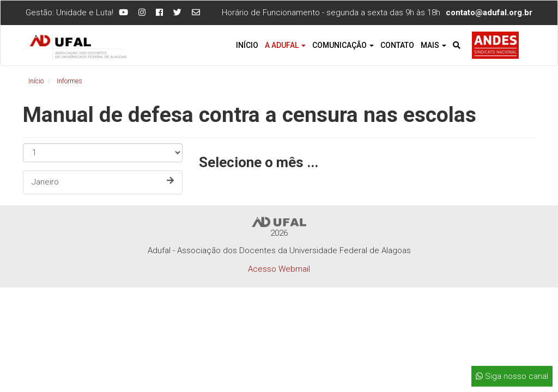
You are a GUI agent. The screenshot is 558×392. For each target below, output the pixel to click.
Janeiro (103, 182)
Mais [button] (433, 45)
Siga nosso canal (512, 376)
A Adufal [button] (285, 45)
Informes (69, 81)
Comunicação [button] (343, 45)
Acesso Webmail (279, 269)
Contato (397, 45)
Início (247, 45)
